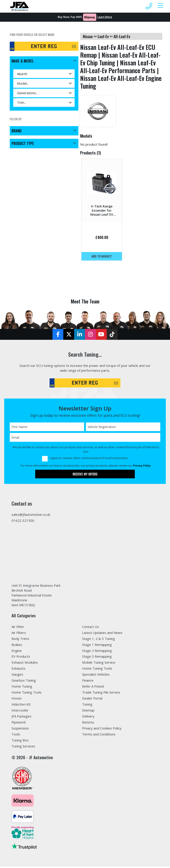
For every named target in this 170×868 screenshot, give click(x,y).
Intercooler (20, 712)
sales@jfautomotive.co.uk (31, 515)
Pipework (19, 723)
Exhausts (18, 670)
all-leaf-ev (122, 36)
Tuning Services (23, 747)
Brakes (17, 646)
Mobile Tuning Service (99, 664)
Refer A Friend (93, 688)
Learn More (105, 17)
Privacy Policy (142, 466)
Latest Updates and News (102, 634)
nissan (88, 36)
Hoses (17, 700)
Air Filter (18, 628)
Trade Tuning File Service (101, 694)
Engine (17, 652)
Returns (88, 723)
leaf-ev (103, 36)
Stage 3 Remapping (97, 658)
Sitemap (88, 712)
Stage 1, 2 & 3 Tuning (99, 640)
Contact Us (91, 628)
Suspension (20, 729)
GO (74, 46)
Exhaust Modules (25, 664)
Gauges (17, 676)
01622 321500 (23, 521)
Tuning (87, 706)
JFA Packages (21, 717)
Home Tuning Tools (27, 694)
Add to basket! (102, 256)
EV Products (21, 658)
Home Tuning (22, 688)
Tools (16, 735)
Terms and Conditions (99, 735)
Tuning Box (20, 741)
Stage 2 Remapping (97, 652)
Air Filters (19, 634)
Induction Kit (21, 706)
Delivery (88, 717)
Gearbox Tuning (24, 682)
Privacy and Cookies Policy (102, 729)
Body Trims (20, 640)
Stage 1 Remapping (97, 646)
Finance (88, 682)
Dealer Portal (92, 700)
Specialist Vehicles (96, 676)
